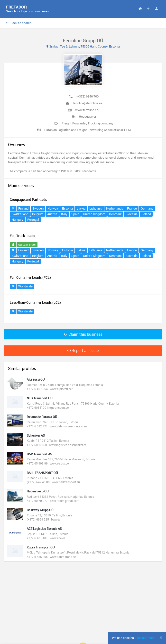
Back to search (19, 23)
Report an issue (83, 351)
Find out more (145, 638)
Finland (23, 208)
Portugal (33, 220)
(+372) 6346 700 (88, 96)
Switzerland (20, 214)
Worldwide (25, 286)
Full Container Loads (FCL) (30, 277)
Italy (64, 214)
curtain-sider (27, 245)
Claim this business (83, 334)
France (132, 208)
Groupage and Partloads (28, 200)
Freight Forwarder (74, 123)
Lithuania (96, 208)
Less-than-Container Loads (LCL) (35, 302)
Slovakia (132, 214)
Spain (75, 214)
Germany (147, 208)
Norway (53, 208)
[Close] (161, 637)
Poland (146, 214)
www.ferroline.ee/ (87, 110)
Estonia (67, 208)
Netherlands (115, 208)
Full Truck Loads (22, 236)
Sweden (38, 208)
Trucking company (101, 123)
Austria (52, 214)
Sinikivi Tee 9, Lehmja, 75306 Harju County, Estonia (83, 46)
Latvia (81, 208)
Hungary (18, 220)
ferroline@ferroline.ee (88, 103)
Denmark (115, 214)
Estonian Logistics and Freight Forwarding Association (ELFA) (88, 130)
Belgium (38, 214)
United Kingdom (94, 214)
